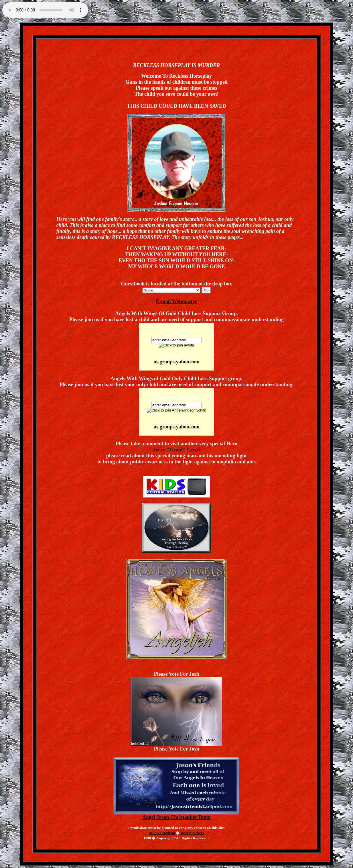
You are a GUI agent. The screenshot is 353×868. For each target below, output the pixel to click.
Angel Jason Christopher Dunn (176, 815)
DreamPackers (192, 833)
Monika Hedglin (162, 833)
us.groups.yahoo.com (176, 362)
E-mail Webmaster (176, 301)
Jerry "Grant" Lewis (176, 450)
